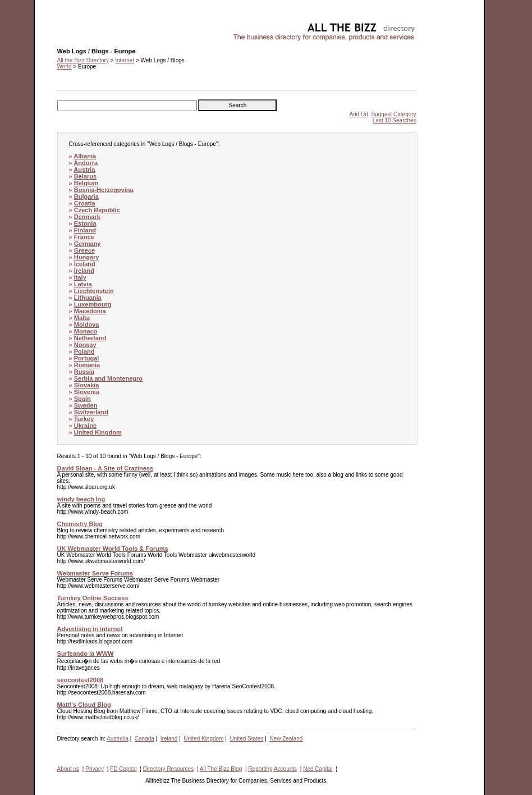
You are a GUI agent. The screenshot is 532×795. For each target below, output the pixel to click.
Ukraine (85, 426)
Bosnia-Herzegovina (104, 190)
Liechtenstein (94, 291)
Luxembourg (93, 304)
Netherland (90, 338)
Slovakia (87, 385)
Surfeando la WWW (86, 654)
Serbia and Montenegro (108, 378)
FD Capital (123, 769)
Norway (85, 345)
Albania (85, 156)
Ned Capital (318, 769)
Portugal (87, 358)
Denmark (87, 217)
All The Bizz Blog (221, 769)
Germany (88, 244)
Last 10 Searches (395, 120)
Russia (84, 372)
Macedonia (90, 311)
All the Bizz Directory (83, 60)
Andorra (86, 163)
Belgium (86, 183)
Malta (82, 318)
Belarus (85, 176)
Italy (80, 277)
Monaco (86, 331)
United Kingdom (98, 432)
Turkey (84, 419)
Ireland (84, 271)
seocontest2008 (81, 680)
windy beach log (81, 499)
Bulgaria (86, 197)
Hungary (87, 257)
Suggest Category (394, 114)
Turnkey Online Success (93, 598)
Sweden (86, 405)
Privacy (95, 769)
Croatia (85, 203)
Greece (84, 250)
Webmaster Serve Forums (95, 573)
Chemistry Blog (80, 524)
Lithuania (88, 298)
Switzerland (91, 412)
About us (68, 769)
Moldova (87, 325)
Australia (118, 739)
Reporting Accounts (272, 769)
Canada (145, 739)
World (65, 67)
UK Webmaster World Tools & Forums (113, 549)
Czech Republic (97, 210)
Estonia (85, 223)
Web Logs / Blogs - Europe (91, 26)
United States (246, 739)
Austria (84, 170)
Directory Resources (169, 769)
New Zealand (286, 739)
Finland (85, 230)
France (84, 237)
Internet (125, 60)
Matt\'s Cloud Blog (84, 705)
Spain (82, 399)
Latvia (83, 284)
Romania (87, 365)
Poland (84, 351)
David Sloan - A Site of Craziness (106, 468)
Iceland (85, 264)
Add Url (358, 114)
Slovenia (87, 392)
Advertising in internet (90, 629)
